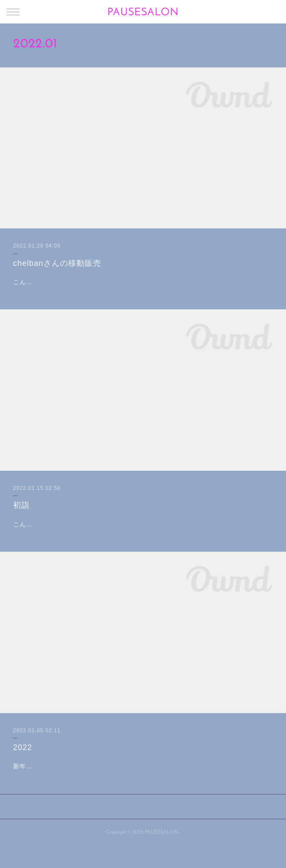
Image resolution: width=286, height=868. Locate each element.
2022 (23, 769)
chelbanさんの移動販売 (57, 263)
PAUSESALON (143, 13)
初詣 (21, 516)
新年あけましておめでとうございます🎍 (72, 788)
